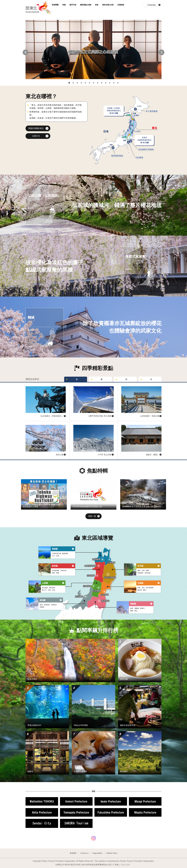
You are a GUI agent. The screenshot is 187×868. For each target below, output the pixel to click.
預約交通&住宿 (108, 5)
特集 (64, 5)
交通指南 (121, 5)
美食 (97, 5)
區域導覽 (56, 5)
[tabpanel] (93, 50)
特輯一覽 (94, 517)
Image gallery (97, 853)
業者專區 (73, 853)
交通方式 (36, 136)
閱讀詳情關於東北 (36, 128)
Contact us (84, 853)
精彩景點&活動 (86, 5)
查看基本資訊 (31, 384)
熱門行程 (73, 5)
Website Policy (112, 853)
